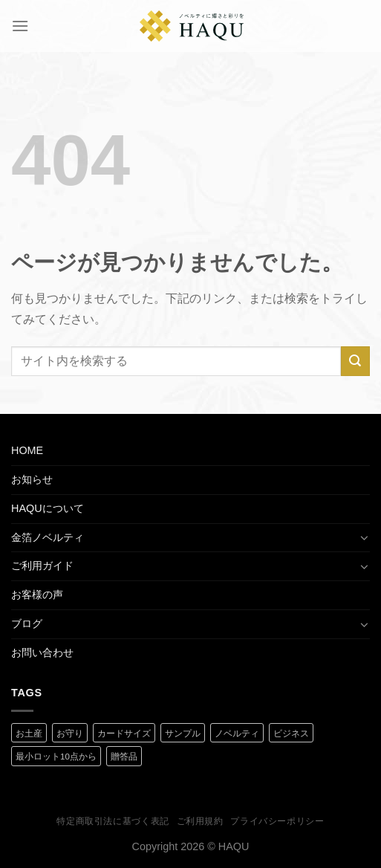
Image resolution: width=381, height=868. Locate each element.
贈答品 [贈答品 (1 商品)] (124, 757)
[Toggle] (365, 537)
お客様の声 (37, 595)
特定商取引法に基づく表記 (113, 821)
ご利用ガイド (42, 566)
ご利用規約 (200, 821)
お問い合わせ (42, 652)
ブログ (27, 624)
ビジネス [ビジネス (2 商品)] (291, 733)
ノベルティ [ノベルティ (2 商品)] (237, 733)
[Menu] (20, 26)
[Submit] (355, 361)
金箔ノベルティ (48, 537)
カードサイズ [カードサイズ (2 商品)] (124, 733)
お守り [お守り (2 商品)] (70, 733)
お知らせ (32, 479)
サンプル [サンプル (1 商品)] (183, 733)
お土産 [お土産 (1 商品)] (29, 733)
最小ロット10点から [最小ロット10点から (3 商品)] (56, 757)
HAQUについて (48, 508)
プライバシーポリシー (277, 821)
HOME (27, 450)
